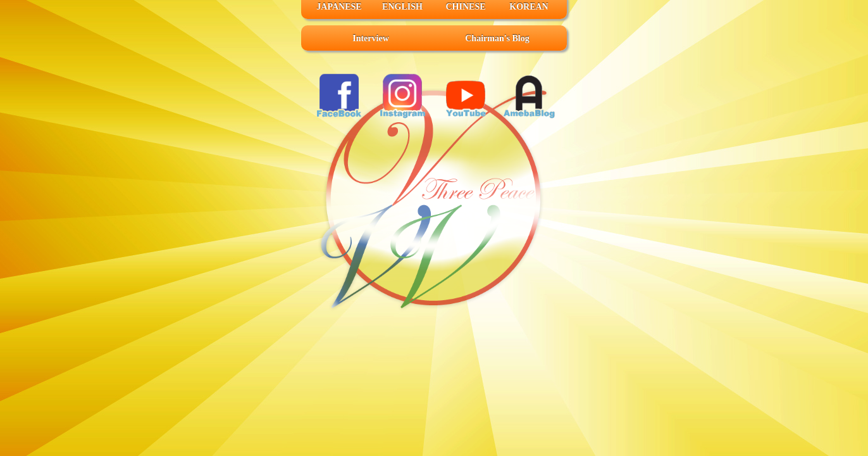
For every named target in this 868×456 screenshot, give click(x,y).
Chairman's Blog (497, 38)
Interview (371, 38)
